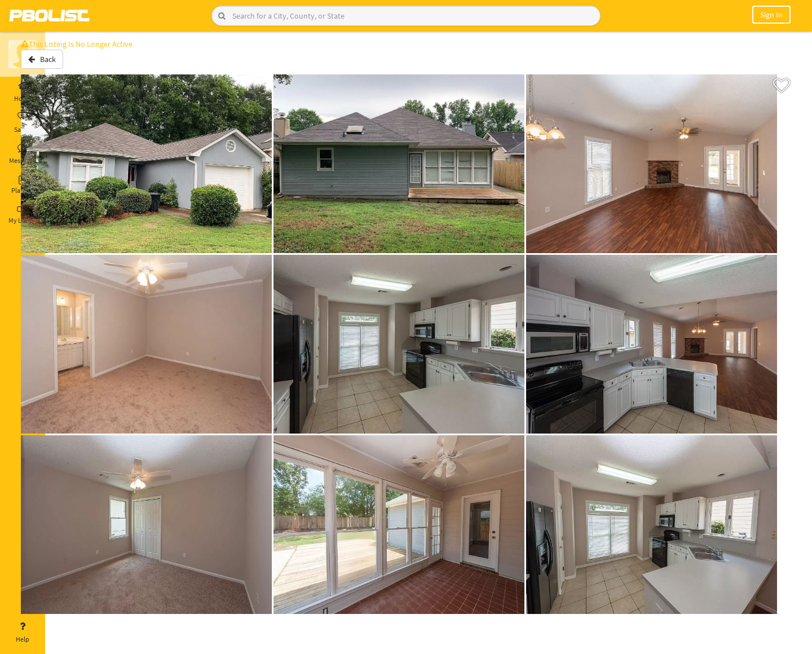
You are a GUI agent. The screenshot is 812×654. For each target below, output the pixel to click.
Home (23, 92)
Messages (23, 154)
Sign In (771, 15)
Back (75, 64)
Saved (23, 123)
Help (23, 633)
